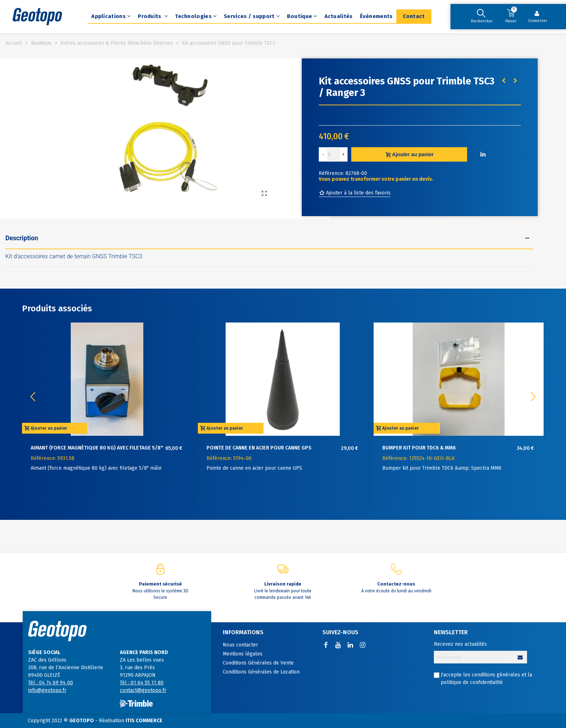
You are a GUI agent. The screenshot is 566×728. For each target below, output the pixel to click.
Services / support (249, 16)
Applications (108, 16)
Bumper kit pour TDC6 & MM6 (419, 448)
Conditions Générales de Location (261, 672)
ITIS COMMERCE (144, 721)
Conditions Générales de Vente (258, 663)
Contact (414, 16)
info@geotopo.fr (47, 690)
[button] (533, 397)
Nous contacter (240, 645)
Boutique (299, 16)
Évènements (376, 16)
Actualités (339, 16)
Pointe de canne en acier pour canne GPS (259, 448)
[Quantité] (333, 154)
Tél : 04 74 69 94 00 (51, 683)
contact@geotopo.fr (143, 690)
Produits (150, 16)
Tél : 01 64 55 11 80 (142, 683)
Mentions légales (243, 654)
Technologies (193, 16)
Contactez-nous (396, 584)
